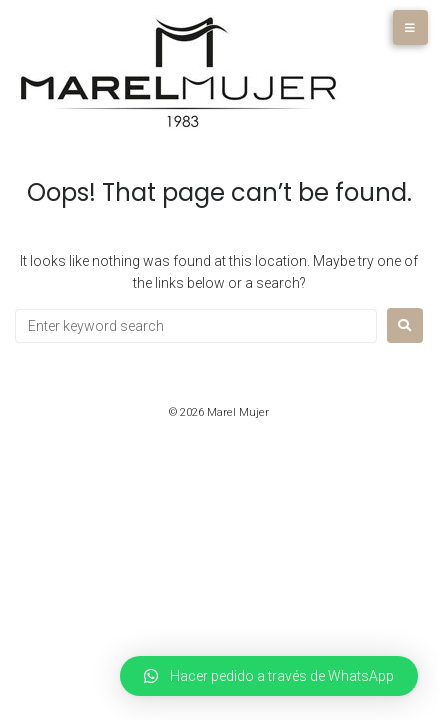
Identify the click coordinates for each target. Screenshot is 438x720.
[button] (269, 676)
